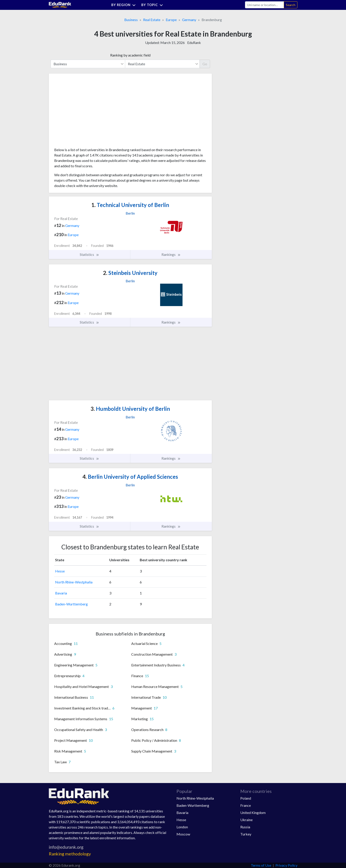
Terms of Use (261, 865)
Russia (245, 827)
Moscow (183, 834)
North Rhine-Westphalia (74, 582)
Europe (171, 20)
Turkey (246, 834)
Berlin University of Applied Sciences (130, 477)
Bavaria (61, 593)
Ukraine (246, 820)
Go (205, 64)
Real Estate (152, 20)
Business (131, 20)
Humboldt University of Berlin (130, 409)
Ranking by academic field (130, 55)
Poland (246, 798)
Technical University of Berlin (130, 205)
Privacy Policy (286, 865)
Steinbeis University (130, 273)
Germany (189, 20)
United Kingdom (253, 813)
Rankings (171, 255)
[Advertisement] (88, 112)
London (182, 827)
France (246, 805)
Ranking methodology (70, 854)
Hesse (60, 571)
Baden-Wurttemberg (71, 604)
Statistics (89, 255)
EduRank (194, 42)
